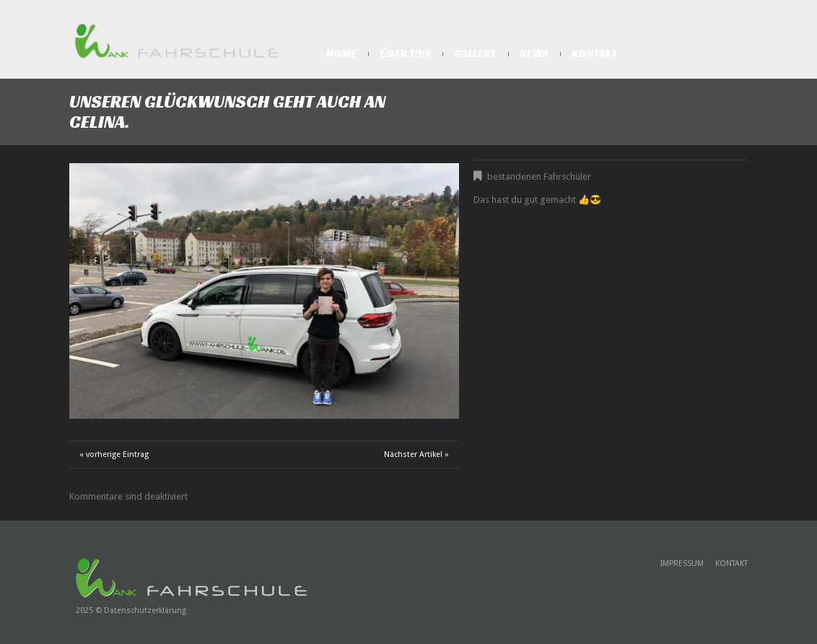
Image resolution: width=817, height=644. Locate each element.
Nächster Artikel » (416, 454)
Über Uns (405, 53)
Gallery (475, 53)
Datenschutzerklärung (145, 610)
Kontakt (594, 53)
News (534, 53)
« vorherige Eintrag (114, 454)
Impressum (682, 563)
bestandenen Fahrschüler (539, 177)
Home (341, 53)
